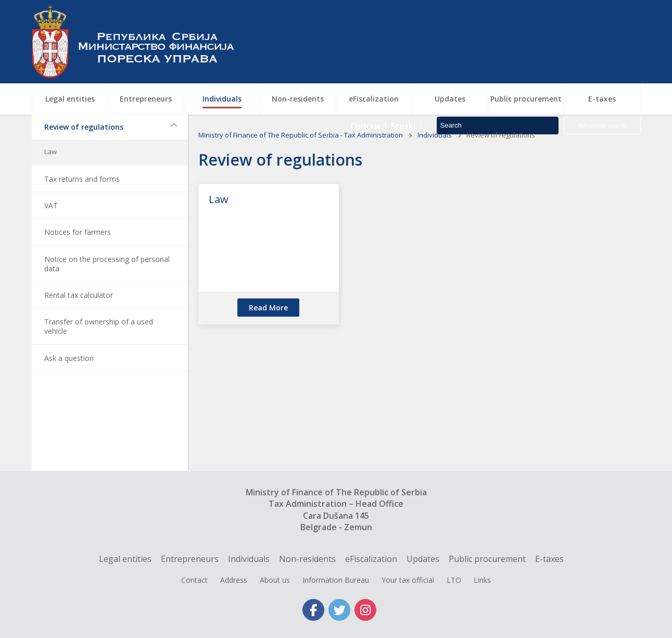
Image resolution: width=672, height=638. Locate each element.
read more (268, 339)
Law (50, 183)
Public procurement (487, 559)
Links (482, 580)
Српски (365, 58)
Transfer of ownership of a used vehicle (99, 358)
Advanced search (602, 57)
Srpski (403, 58)
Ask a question (69, 389)
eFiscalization (371, 559)
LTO (454, 580)
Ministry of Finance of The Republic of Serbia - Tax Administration (301, 166)
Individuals (435, 166)
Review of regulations (111, 158)
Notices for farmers (78, 263)
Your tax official (408, 580)
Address (234, 580)
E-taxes (549, 559)
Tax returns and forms (82, 210)
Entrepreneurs (190, 559)
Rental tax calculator (79, 326)
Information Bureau (336, 580)
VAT (51, 237)
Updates (423, 559)
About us (275, 580)
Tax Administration (138, 42)
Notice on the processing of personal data (107, 295)
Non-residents (307, 559)
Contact (194, 580)
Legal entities (125, 559)
